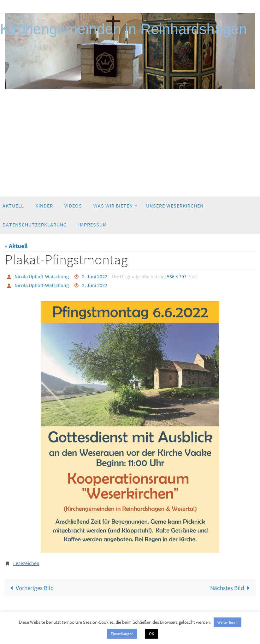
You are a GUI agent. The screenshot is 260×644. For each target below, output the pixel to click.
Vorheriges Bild (31, 588)
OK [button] (152, 634)
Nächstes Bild (231, 588)
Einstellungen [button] (122, 634)
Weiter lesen (228, 622)
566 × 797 (177, 276)
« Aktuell (16, 246)
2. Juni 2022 (95, 276)
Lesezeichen (26, 563)
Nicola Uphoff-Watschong (42, 276)
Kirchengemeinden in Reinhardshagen (124, 29)
